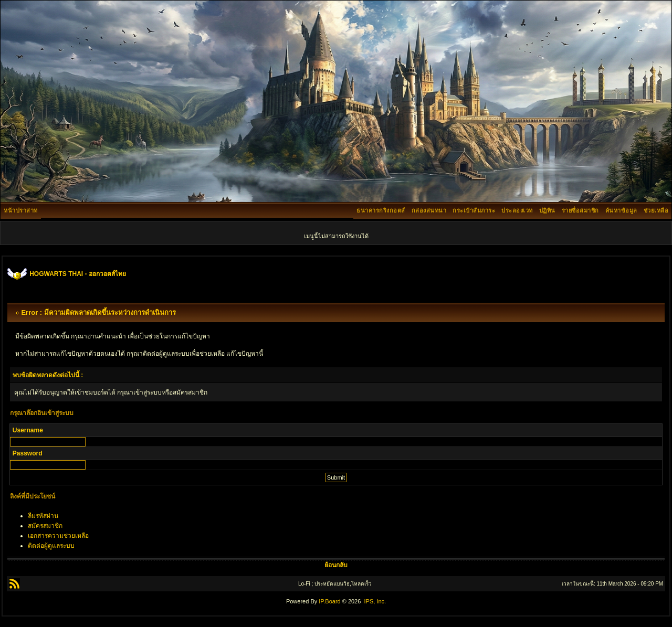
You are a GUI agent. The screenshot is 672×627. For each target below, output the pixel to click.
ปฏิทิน (547, 210)
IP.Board (329, 601)
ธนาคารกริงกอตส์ (381, 210)
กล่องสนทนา (429, 210)
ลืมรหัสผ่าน (43, 516)
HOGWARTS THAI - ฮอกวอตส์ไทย (78, 274)
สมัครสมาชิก (45, 526)
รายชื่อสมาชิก (580, 210)
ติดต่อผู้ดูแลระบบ (51, 546)
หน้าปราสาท (21, 210)
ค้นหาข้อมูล (621, 210)
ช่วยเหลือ (656, 210)
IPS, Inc (374, 601)
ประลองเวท (517, 210)
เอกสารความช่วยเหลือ (58, 536)
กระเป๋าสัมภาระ (474, 210)
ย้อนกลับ (336, 565)
